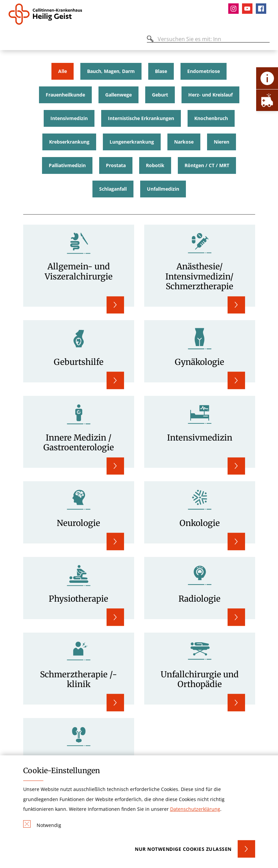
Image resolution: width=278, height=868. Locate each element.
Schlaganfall (113, 189)
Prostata (116, 165)
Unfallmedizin (163, 189)
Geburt (160, 95)
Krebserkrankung (69, 142)
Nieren (222, 142)
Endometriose (204, 71)
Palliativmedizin (67, 165)
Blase (161, 71)
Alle (63, 71)
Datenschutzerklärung (195, 809)
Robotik (155, 165)
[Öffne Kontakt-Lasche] (267, 78)
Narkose (184, 142)
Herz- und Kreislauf (210, 95)
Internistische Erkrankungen (141, 118)
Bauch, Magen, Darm (111, 71)
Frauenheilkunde (65, 95)
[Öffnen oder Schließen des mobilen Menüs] (12, 40)
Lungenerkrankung (132, 142)
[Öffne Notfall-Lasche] (267, 100)
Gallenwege (118, 95)
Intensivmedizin (69, 118)
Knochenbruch (211, 118)
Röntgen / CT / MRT (207, 165)
